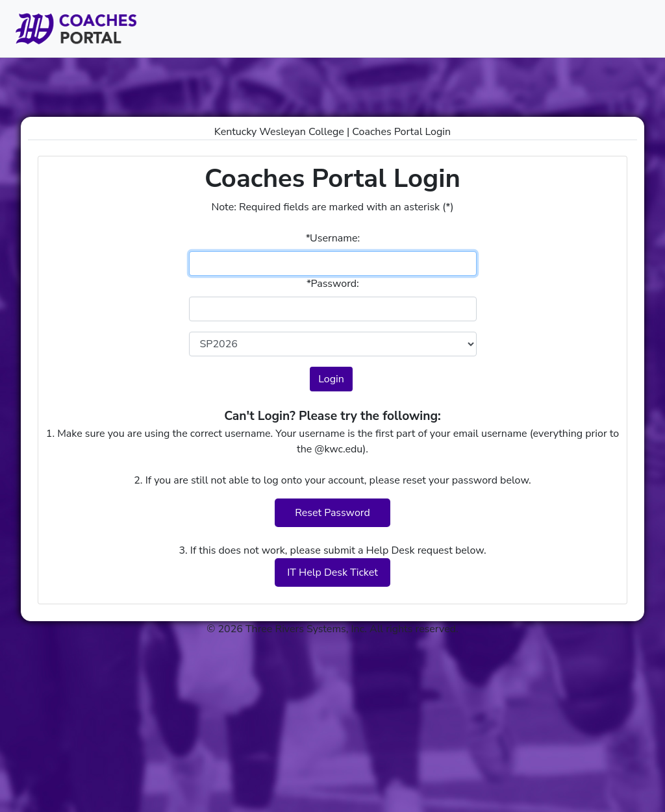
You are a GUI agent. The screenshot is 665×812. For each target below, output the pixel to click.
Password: (332, 284)
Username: (332, 238)
